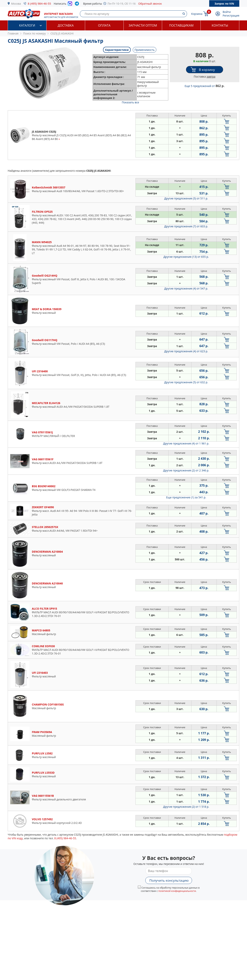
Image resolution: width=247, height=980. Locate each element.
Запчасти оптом (143, 25)
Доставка (66, 25)
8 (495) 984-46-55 (39, 3)
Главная (13, 33)
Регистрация (231, 15)
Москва (16, 4)
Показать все (130, 102)
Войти (227, 12)
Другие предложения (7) (186, 226)
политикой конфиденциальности (177, 891)
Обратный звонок (150, 4)
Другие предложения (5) (186, 198)
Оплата (104, 25)
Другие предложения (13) (186, 257)
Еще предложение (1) (186, 497)
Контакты (220, 25)
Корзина (197, 14)
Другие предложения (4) (186, 288)
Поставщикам (181, 25)
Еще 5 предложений (205, 86)
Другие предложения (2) (186, 470)
